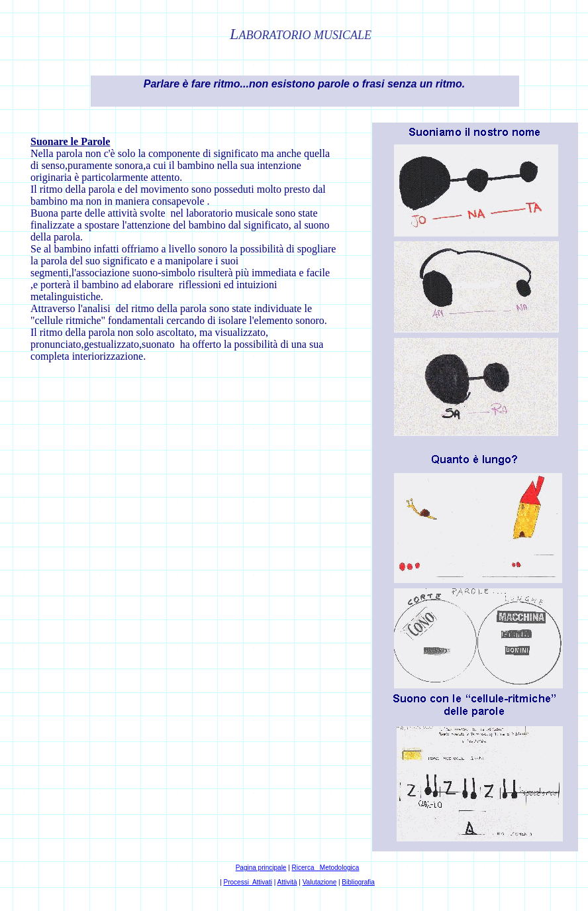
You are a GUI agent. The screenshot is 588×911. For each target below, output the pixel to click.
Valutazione (320, 882)
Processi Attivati (248, 882)
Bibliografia (358, 882)
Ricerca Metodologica (326, 868)
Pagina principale (261, 868)
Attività (287, 882)
